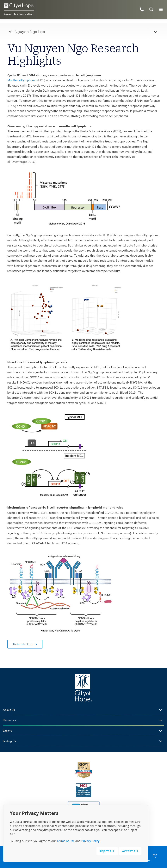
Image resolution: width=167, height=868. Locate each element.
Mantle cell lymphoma (22, 80)
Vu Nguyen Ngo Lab (27, 32)
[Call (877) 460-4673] (143, 9)
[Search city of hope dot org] (152, 9)
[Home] (83, 689)
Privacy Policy (90, 841)
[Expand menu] (155, 32)
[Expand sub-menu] (162, 710)
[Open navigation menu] (162, 9)
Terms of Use (66, 841)
